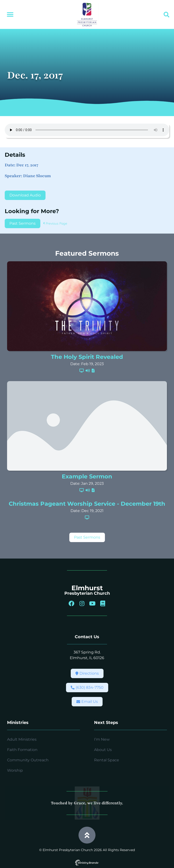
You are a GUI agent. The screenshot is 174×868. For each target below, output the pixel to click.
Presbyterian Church (87, 593)
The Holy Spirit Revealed (87, 357)
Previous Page (55, 223)
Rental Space (107, 760)
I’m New (102, 739)
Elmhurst (87, 588)
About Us (103, 750)
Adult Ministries (22, 739)
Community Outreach (28, 760)
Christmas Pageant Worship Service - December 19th (87, 504)
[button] (10, 15)
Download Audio (25, 195)
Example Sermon (87, 476)
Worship (15, 770)
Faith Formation (22, 750)
